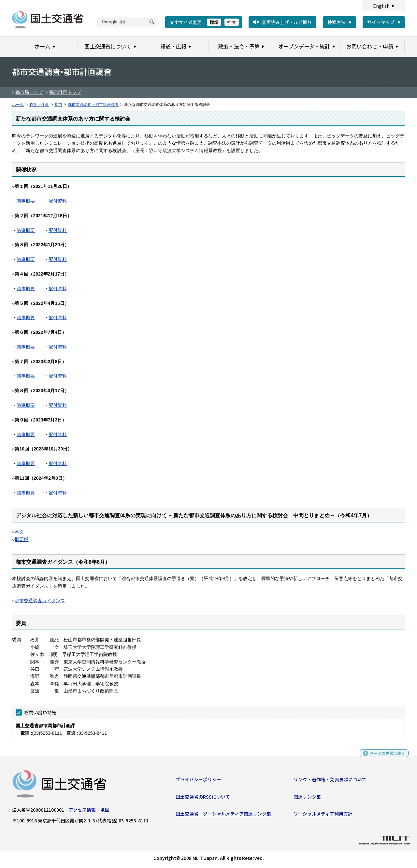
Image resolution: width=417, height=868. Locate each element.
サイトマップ (381, 22)
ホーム (18, 105)
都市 (58, 105)
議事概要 (26, 201)
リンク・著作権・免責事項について (330, 781)
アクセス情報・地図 (89, 811)
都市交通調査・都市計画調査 (93, 105)
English (381, 6)
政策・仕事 (39, 105)
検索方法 (337, 22)
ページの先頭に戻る (385, 758)
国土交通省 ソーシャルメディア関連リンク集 (223, 815)
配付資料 (58, 201)
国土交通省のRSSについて (203, 798)
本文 (19, 532)
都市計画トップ (65, 92)
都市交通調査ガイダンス (40, 601)
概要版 (22, 539)
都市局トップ (29, 92)
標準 (214, 22)
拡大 (232, 22)
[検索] (121, 22)
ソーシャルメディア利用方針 (323, 815)
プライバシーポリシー (198, 781)
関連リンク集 (307, 798)
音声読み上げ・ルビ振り (287, 22)
